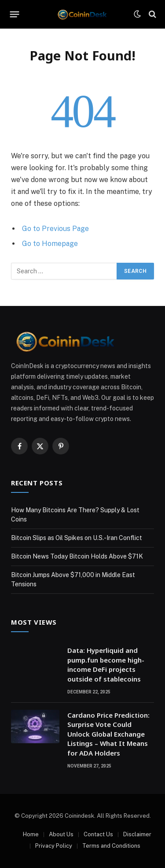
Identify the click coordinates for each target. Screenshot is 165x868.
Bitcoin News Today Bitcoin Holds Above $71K (77, 556)
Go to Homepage (50, 244)
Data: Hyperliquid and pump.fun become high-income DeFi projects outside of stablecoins (106, 664)
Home (31, 834)
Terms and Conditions (111, 846)
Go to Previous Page (55, 229)
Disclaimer (137, 834)
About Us (61, 834)
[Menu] (15, 14)
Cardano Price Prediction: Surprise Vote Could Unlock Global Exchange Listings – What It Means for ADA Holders (108, 734)
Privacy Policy (54, 846)
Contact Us (98, 834)
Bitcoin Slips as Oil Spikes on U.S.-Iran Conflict (77, 538)
